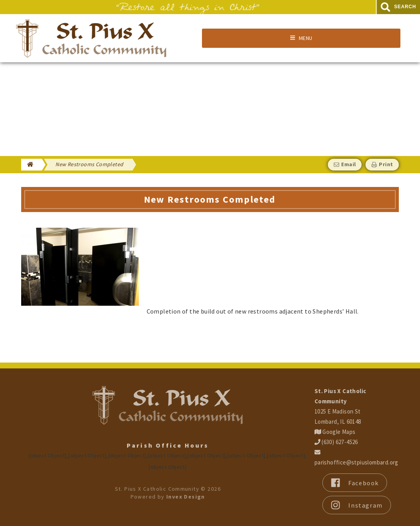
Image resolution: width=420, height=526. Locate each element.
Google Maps (335, 432)
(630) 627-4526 (336, 442)
